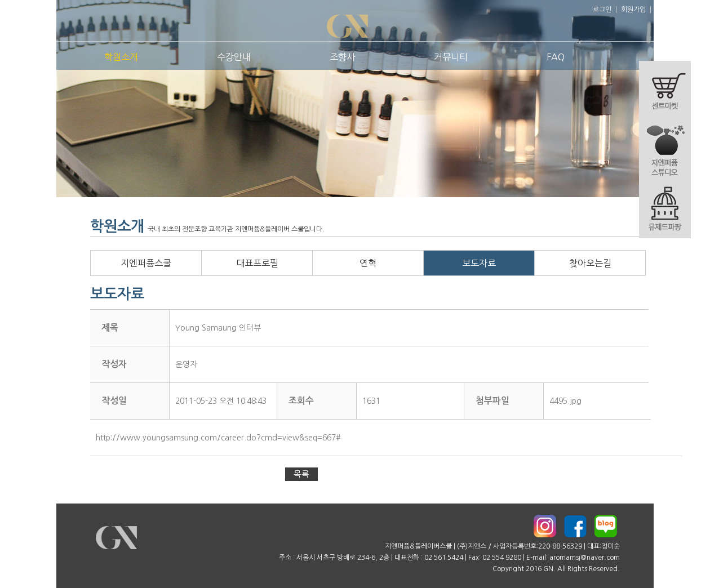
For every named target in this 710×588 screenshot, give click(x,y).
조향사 (342, 57)
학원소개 (121, 57)
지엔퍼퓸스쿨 (146, 263)
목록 (301, 474)
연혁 (368, 263)
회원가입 (633, 10)
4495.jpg (565, 401)
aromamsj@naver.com (585, 558)
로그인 (602, 10)
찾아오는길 (590, 263)
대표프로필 (257, 263)
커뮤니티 (451, 57)
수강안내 (234, 57)
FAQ (556, 57)
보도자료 (479, 263)
